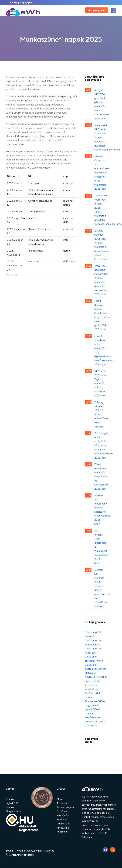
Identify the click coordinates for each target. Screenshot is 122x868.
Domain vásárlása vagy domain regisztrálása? (95, 705)
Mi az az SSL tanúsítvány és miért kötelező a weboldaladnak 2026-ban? (101, 509)
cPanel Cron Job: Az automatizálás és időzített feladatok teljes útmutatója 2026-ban (101, 173)
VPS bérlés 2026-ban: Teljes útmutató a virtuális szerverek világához (100, 383)
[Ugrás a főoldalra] (23, 13)
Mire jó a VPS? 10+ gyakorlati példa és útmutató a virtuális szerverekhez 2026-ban (101, 104)
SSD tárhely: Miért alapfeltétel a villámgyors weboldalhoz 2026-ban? (101, 547)
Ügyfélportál (97, 10)
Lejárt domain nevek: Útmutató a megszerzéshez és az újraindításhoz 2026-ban (101, 315)
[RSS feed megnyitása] (113, 850)
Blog (59, 799)
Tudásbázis (63, 803)
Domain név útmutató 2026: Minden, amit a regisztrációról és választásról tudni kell (101, 588)
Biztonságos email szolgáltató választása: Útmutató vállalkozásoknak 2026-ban (101, 445)
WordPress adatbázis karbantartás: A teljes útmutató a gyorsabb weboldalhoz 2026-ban (101, 280)
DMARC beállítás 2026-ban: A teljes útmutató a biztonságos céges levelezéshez (101, 245)
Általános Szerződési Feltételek (63, 815)
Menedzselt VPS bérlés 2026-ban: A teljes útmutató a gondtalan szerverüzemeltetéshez (101, 137)
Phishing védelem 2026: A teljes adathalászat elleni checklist (101, 414)
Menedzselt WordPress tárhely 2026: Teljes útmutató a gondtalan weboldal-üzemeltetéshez (101, 210)
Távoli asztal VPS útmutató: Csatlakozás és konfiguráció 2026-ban (101, 476)
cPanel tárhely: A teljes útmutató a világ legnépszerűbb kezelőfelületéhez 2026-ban (101, 350)
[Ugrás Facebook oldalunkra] (105, 850)
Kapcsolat (62, 832)
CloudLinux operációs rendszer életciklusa (95, 669)
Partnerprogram (66, 807)
